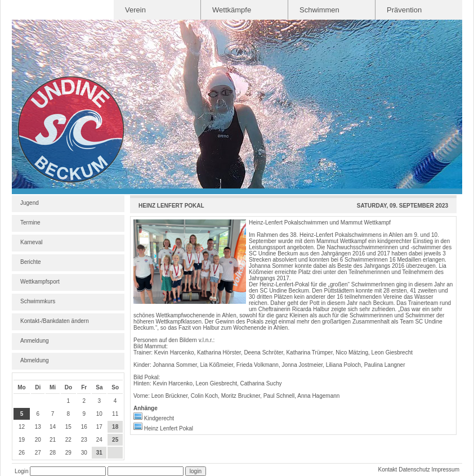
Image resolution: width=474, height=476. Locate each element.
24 (99, 440)
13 (38, 427)
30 (84, 453)
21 (53, 440)
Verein (135, 10)
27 (38, 453)
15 (68, 427)
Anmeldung (35, 341)
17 (99, 427)
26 (22, 453)
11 (115, 414)
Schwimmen (319, 10)
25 (115, 440)
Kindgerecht (154, 418)
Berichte (31, 262)
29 (68, 453)
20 (38, 440)
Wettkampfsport (40, 282)
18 (115, 427)
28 (53, 453)
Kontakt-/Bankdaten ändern (55, 321)
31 (99, 453)
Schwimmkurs (38, 301)
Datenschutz (414, 470)
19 (22, 440)
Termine (30, 223)
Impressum (446, 470)
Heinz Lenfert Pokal (163, 428)
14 (53, 427)
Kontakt (387, 470)
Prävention (404, 10)
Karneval (31, 242)
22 (68, 440)
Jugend (30, 203)
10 (99, 414)
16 (84, 427)
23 (84, 440)
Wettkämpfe (232, 10)
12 (22, 427)
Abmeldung (35, 360)
